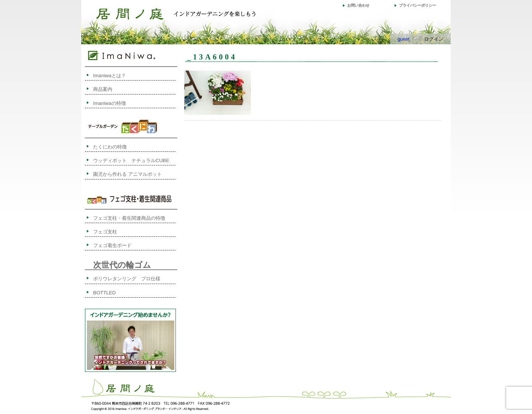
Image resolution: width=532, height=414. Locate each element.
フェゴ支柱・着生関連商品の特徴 (129, 218)
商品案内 (103, 89)
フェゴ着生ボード (112, 245)
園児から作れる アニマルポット (127, 174)
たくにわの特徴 (117, 147)
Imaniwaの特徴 (110, 103)
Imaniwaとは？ (110, 76)
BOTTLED (104, 293)
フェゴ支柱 (105, 232)
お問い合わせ (358, 5)
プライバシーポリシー (417, 5)
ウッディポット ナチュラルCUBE (131, 160)
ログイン (434, 39)
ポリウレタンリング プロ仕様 (127, 279)
